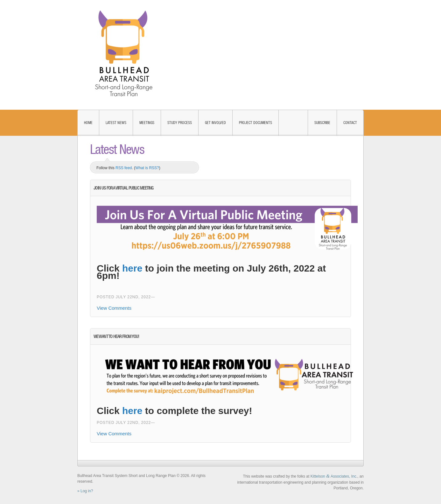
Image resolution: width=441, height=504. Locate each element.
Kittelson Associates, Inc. (334, 476)
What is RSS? (147, 168)
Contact (350, 123)
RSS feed (124, 168)
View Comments (114, 308)
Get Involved (215, 123)
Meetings (147, 123)
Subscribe (322, 123)
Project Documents (255, 123)
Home (88, 123)
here (132, 268)
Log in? (87, 491)
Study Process (180, 123)
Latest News (116, 123)
